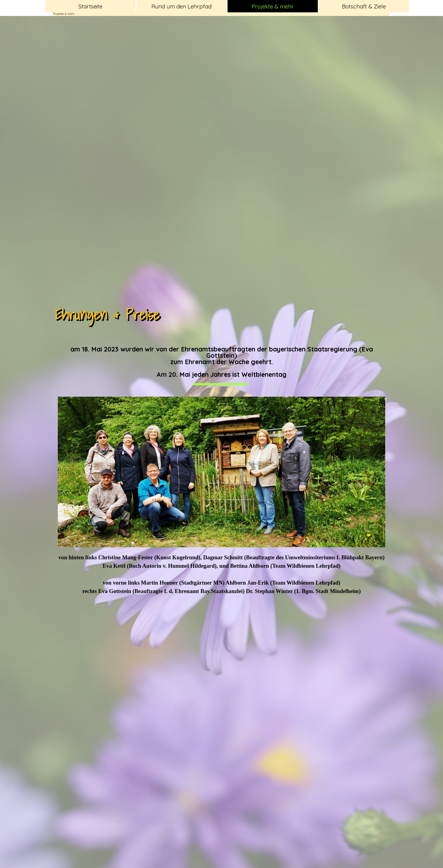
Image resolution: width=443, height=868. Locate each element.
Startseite (90, 6)
